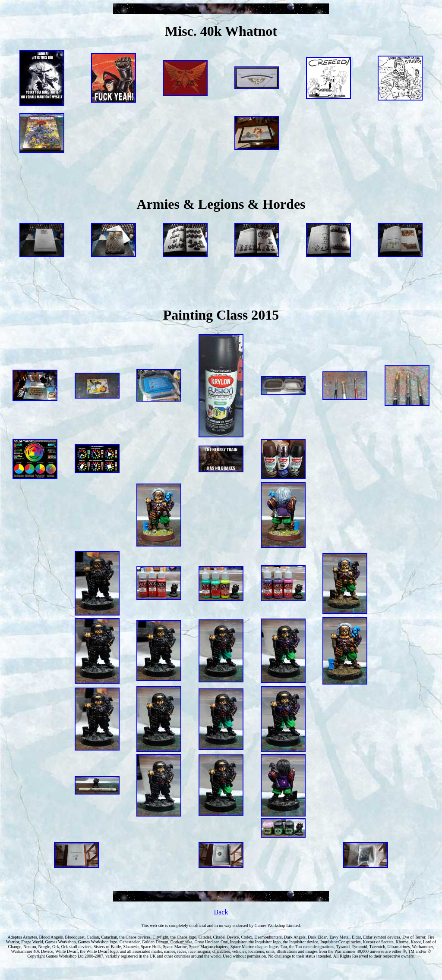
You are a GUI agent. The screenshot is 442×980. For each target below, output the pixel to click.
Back (221, 912)
